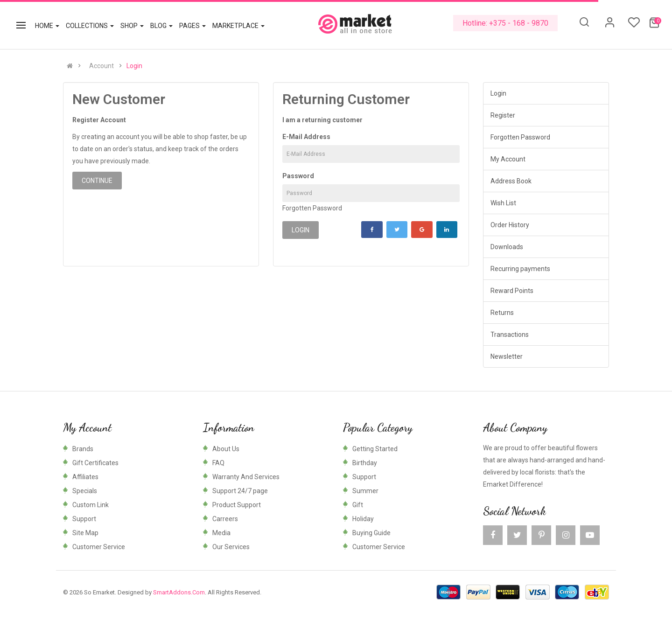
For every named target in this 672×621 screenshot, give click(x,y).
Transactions (510, 335)
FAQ (218, 463)
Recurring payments (520, 269)
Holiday (363, 519)
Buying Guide (371, 533)
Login (134, 66)
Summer (365, 491)
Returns (502, 313)
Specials (85, 491)
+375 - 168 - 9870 (519, 23)
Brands (83, 449)
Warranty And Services (246, 477)
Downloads (507, 247)
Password (298, 176)
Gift (358, 505)
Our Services (231, 547)
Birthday (365, 463)
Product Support (237, 505)
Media (221, 533)
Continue (97, 181)
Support (84, 519)
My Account (508, 159)
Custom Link (91, 505)
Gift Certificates (95, 463)
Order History (510, 225)
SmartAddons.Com (179, 592)
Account (101, 66)
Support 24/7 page (240, 491)
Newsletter (507, 356)
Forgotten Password (312, 208)
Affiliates (85, 477)
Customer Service (99, 547)
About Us (226, 449)
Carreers (225, 519)
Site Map (85, 533)
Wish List (503, 203)
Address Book (511, 181)
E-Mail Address (306, 137)
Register (503, 115)
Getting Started (375, 449)
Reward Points (512, 291)
